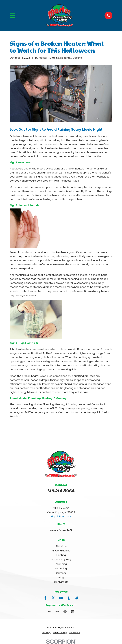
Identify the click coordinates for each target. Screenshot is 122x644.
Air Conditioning (61, 551)
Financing (61, 569)
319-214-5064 (61, 491)
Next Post (52, 431)
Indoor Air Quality (61, 560)
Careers (61, 573)
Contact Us (61, 582)
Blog (61, 578)
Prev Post (23, 431)
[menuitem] (46, 633)
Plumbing (61, 564)
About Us (61, 546)
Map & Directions (61, 516)
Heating (61, 555)
